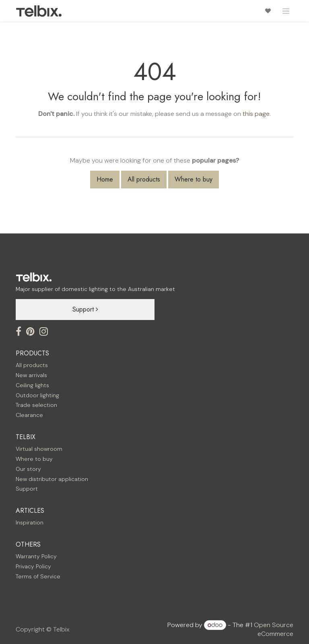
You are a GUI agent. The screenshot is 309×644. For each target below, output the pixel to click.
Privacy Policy (33, 566)
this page (256, 114)
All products (144, 179)
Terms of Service (38, 576)
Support (85, 309)
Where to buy (194, 179)
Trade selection (36, 405)
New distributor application (52, 479)
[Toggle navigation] (286, 11)
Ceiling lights (32, 385)
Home (105, 179)
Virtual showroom (39, 449)
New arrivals (31, 375)
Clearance (29, 415)
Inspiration (30, 522)
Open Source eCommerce (274, 629)
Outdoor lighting (37, 395)
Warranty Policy (36, 556)
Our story (28, 469)
